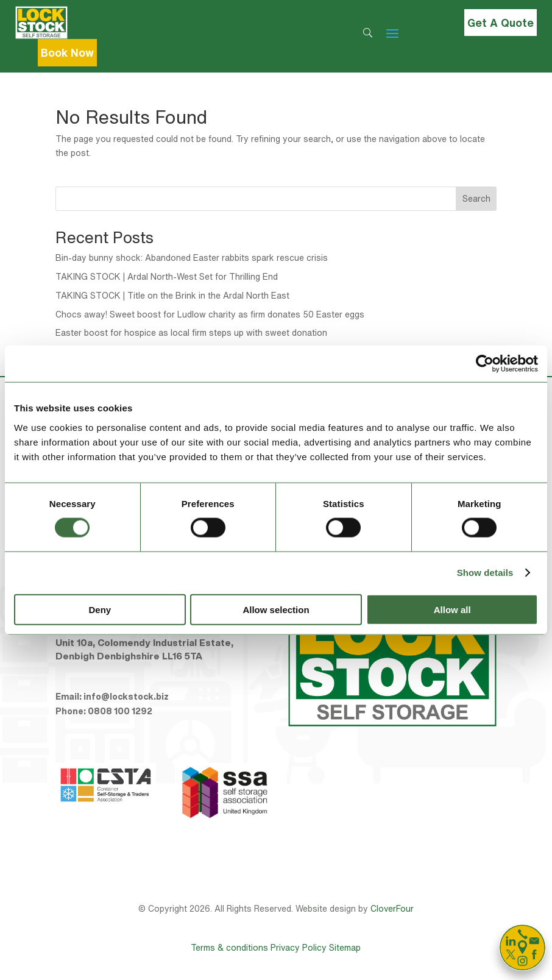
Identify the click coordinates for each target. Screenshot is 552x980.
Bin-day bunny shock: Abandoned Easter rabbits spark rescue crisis (192, 258)
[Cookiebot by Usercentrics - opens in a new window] (485, 364)
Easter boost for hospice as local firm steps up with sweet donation (191, 333)
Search (476, 199)
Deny (100, 609)
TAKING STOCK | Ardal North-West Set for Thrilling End (167, 277)
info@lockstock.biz (126, 697)
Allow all (452, 609)
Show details (485, 573)
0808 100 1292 (120, 711)
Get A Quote (501, 23)
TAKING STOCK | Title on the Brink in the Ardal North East (172, 296)
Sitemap (345, 948)
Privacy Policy (299, 948)
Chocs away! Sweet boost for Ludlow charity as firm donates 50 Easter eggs (210, 314)
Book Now (67, 52)
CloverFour (392, 909)
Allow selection (276, 609)
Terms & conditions (229, 948)
